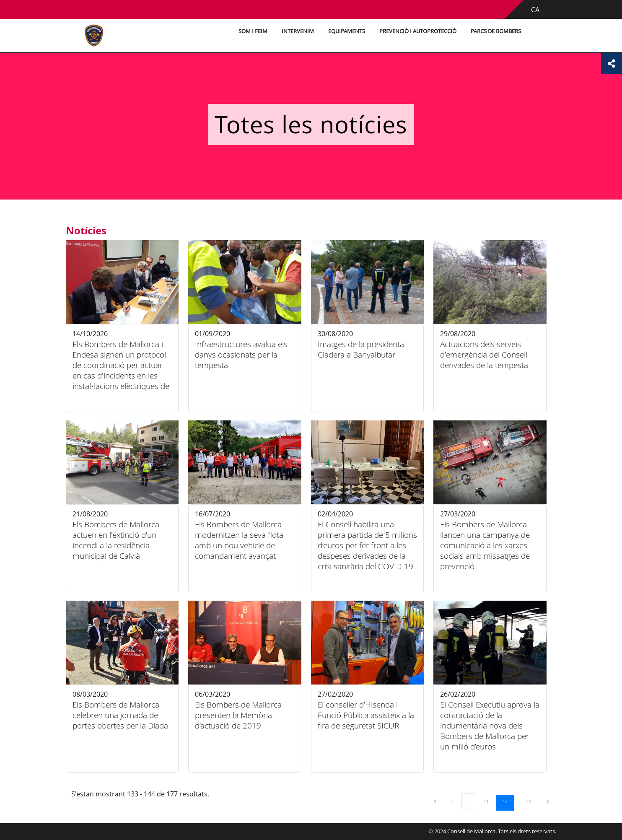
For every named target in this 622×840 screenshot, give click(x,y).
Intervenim (298, 31)
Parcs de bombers (496, 31)
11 (489, 801)
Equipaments (347, 31)
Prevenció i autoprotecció (418, 31)
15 (532, 801)
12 (508, 801)
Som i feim (253, 31)
